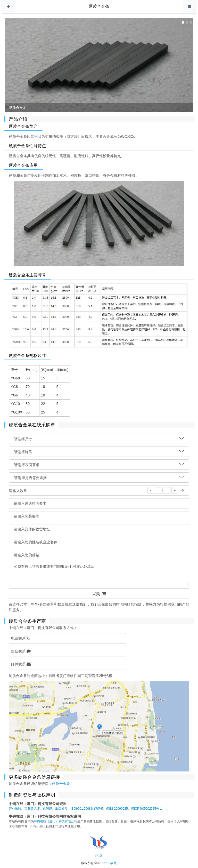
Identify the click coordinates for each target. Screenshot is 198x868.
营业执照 (15, 809)
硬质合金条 (99, 6)
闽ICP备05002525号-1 (146, 809)
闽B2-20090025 (117, 809)
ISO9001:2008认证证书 (87, 809)
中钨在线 (111, 863)
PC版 (99, 856)
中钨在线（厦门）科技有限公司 (56, 821)
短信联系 (21, 651)
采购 (99, 594)
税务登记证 (32, 809)
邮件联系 (21, 664)
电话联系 (20, 638)
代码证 (47, 809)
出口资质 (61, 809)
